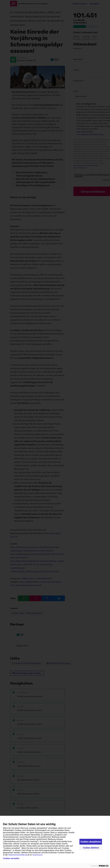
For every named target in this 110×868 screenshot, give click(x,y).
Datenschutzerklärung (18, 855)
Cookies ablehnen (91, 848)
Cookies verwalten (11, 858)
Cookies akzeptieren (91, 842)
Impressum (38, 855)
